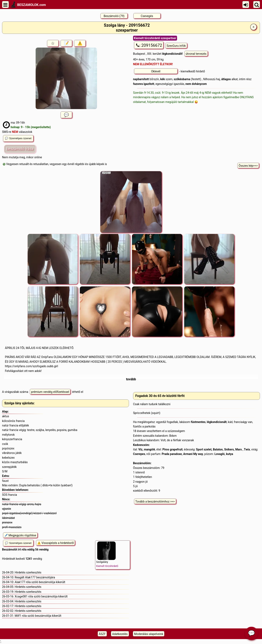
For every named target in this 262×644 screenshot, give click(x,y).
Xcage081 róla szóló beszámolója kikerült (41, 596)
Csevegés (147, 16)
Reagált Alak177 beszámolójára (35, 577)
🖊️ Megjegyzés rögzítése (20, 535)
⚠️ (80, 43)
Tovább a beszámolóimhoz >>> (155, 502)
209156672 (149, 45)
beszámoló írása (20, 149)
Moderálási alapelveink (149, 634)
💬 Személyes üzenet (18, 138)
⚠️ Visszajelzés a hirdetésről (55, 543)
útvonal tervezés (196, 54)
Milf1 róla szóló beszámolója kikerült (38, 616)
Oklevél (156, 71)
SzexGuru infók (176, 46)
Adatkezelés (120, 634)
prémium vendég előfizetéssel (50, 392)
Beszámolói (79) (114, 16)
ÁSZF (102, 634)
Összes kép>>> (248, 166)
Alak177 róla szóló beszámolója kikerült (40, 582)
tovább (131, 379)
